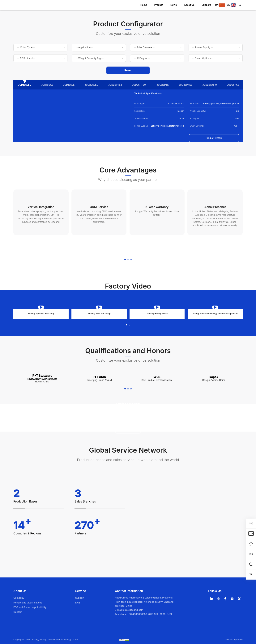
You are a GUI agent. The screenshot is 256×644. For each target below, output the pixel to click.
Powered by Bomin (234, 640)
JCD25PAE (233, 85)
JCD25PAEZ (186, 85)
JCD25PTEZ (115, 85)
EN (232, 5)
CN (220, 5)
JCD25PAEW (210, 85)
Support (206, 5)
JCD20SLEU (92, 85)
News (174, 5)
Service (81, 591)
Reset (128, 70)
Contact (18, 612)
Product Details (214, 138)
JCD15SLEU (25, 85)
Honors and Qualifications (28, 603)
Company (19, 598)
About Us (189, 5)
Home (144, 5)
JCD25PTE (163, 85)
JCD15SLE (69, 85)
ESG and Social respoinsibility (30, 607)
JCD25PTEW (139, 85)
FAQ (78, 603)
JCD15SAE (47, 85)
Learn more (128, 430)
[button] (125, 259)
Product (159, 5)
